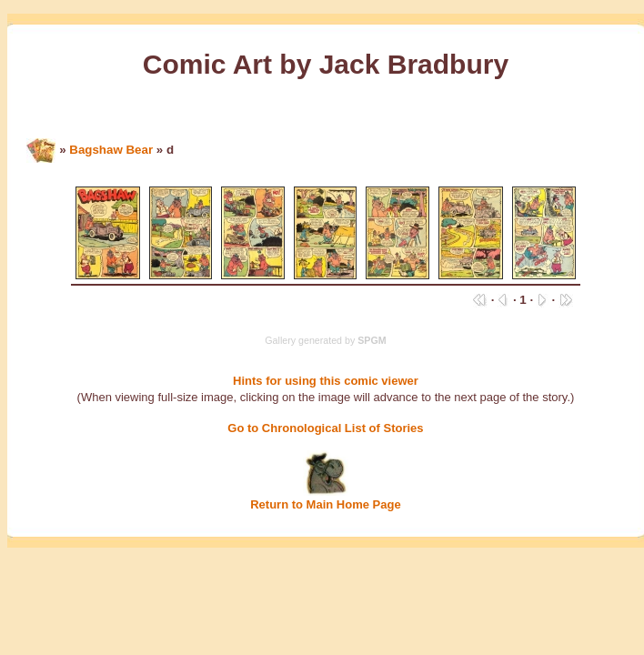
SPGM (372, 340)
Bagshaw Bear (111, 150)
